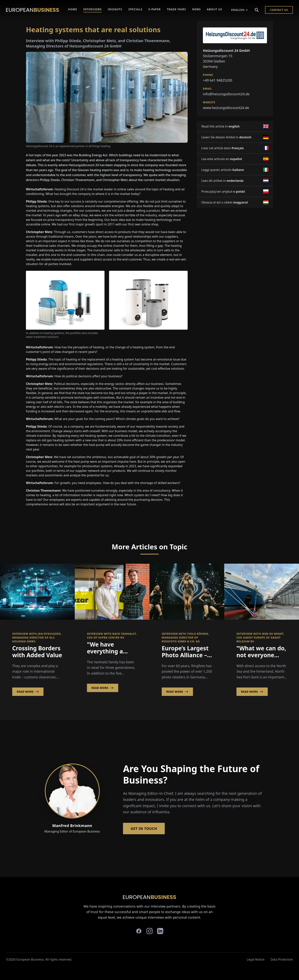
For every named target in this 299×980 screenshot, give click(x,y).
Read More (28, 692)
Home (73, 9)
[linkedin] (160, 931)
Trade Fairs (176, 9)
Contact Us (279, 10)
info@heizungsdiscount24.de (226, 94)
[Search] (257, 10)
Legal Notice (256, 959)
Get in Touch (144, 829)
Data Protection (282, 959)
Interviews (93, 9)
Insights (115, 9)
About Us (215, 9)
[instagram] (149, 931)
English (240, 10)
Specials (135, 9)
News (197, 9)
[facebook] (139, 931)
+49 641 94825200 (218, 80)
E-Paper (155, 9)
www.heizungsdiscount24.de (226, 108)
